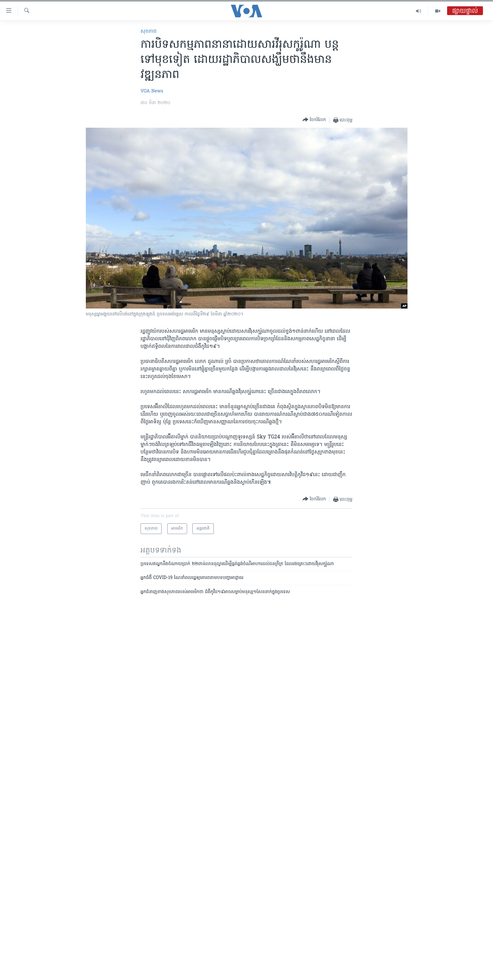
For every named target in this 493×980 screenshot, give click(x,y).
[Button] (314, 120)
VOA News (152, 91)
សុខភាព (149, 31)
